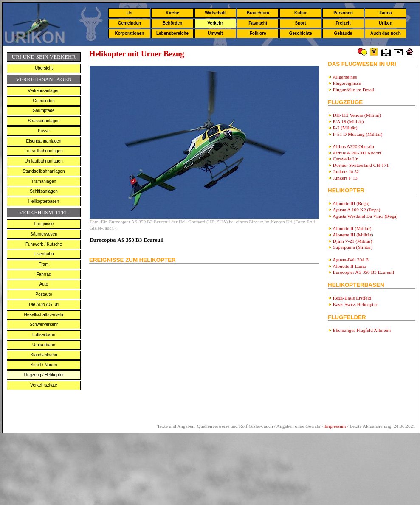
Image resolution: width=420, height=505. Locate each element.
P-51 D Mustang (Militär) (358, 134)
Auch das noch (386, 33)
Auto (44, 284)
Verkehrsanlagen (44, 91)
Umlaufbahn (44, 345)
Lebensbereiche (172, 33)
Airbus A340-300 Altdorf (357, 153)
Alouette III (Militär (352, 235)
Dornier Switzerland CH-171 (361, 165)
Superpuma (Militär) (353, 247)
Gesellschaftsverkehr (44, 315)
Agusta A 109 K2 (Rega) (356, 210)
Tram (44, 264)
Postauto (44, 294)
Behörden (173, 23)
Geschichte (301, 33)
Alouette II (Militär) (352, 228)
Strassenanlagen (44, 121)
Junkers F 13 (345, 178)
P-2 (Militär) (345, 128)
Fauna (385, 13)
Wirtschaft (215, 13)
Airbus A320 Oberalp (353, 146)
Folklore (258, 33)
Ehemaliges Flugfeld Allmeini (362, 330)
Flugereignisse (347, 83)
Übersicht (44, 68)
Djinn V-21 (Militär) (353, 241)
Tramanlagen (44, 181)
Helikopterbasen (44, 201)
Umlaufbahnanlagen (44, 161)
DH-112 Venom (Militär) (357, 115)
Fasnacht (258, 23)
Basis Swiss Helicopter (355, 304)
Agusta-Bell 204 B (351, 260)
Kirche (172, 13)
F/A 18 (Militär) (348, 121)
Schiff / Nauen (44, 365)
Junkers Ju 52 (346, 171)
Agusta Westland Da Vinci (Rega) (365, 216)
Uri (130, 13)
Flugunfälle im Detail (354, 90)
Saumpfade (44, 111)
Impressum (335, 426)
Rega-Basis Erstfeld (352, 298)
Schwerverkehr (44, 324)
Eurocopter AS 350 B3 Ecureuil (364, 272)
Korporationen (129, 33)
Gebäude (343, 33)
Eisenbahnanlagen (44, 141)
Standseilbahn (44, 355)
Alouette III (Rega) (351, 203)
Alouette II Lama (349, 266)
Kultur (300, 13)
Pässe (44, 131)
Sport (301, 23)
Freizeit (343, 23)
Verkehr (215, 23)
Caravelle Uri (346, 159)
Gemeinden (130, 23)
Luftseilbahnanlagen (44, 151)
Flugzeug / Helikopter (44, 375)
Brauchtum (258, 13)
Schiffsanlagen (44, 191)
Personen (343, 13)
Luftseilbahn (44, 335)
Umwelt (215, 33)
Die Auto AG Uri (44, 304)
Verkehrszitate (44, 385)
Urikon (386, 23)
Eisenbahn (44, 254)
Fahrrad (44, 274)
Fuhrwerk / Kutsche (44, 244)
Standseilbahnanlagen (44, 171)
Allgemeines (345, 77)
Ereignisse (44, 224)
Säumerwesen (44, 234)
